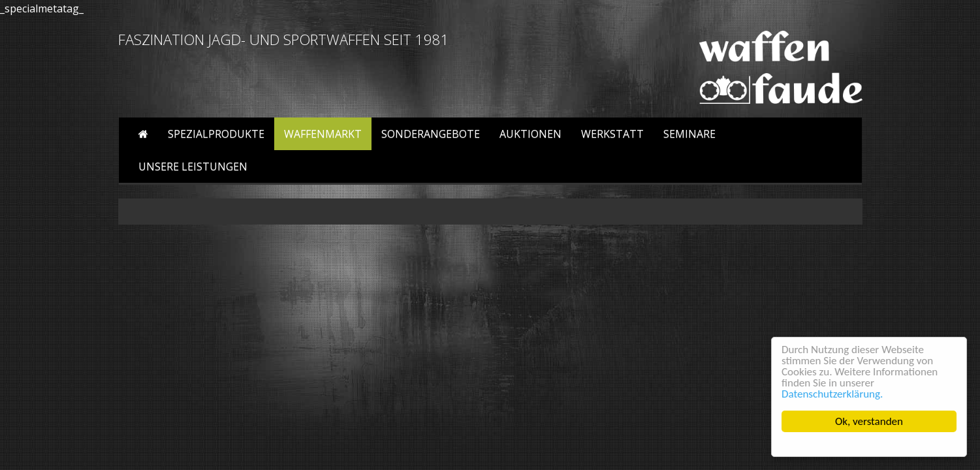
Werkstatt (612, 134)
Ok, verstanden (869, 421)
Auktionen (530, 134)
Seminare (689, 134)
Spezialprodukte (216, 134)
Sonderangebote (431, 134)
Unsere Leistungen (193, 166)
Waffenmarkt (323, 134)
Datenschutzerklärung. (832, 394)
